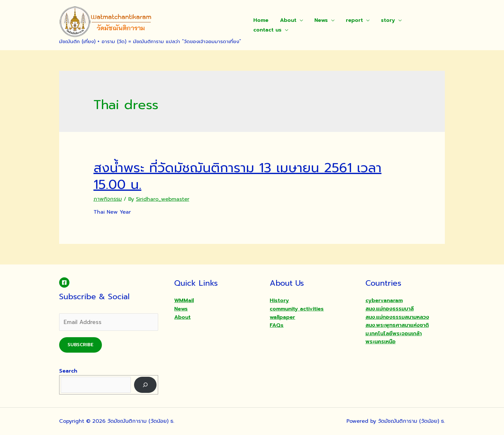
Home (260, 20)
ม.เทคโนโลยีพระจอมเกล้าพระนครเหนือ (394, 338)
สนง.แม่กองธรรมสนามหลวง (397, 317)
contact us (267, 30)
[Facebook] (64, 282)
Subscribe (81, 345)
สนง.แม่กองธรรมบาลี (390, 309)
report (350, 20)
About (286, 20)
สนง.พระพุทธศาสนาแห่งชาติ (397, 325)
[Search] (145, 385)
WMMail (184, 301)
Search (68, 371)
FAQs (277, 325)
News (318, 20)
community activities (297, 309)
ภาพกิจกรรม (108, 199)
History (279, 301)
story (382, 20)
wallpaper (282, 317)
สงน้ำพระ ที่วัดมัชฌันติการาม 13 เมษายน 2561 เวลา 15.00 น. (238, 176)
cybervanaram (384, 301)
